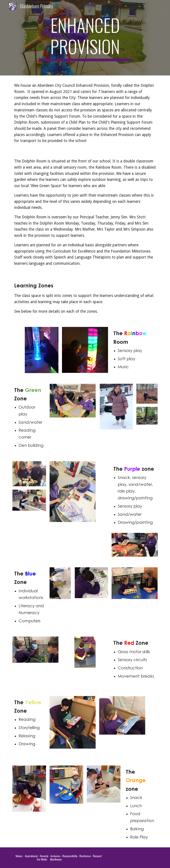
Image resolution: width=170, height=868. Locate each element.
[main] (85, 38)
